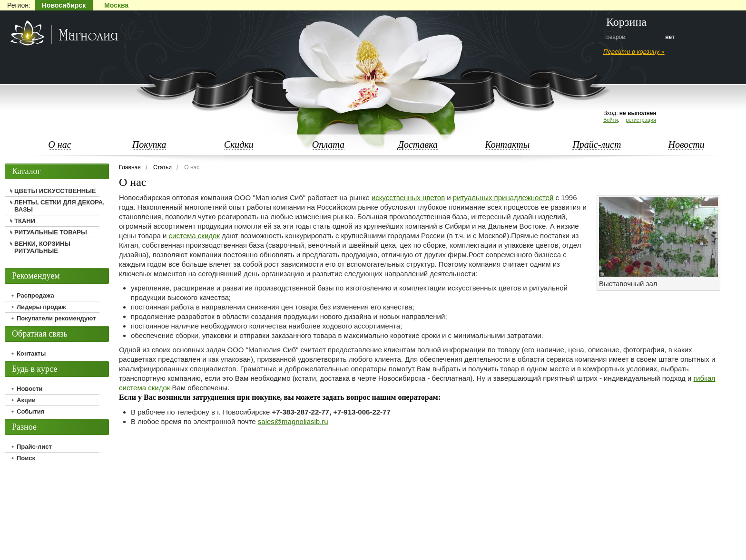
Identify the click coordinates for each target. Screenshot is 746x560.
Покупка (149, 145)
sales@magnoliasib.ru (293, 421)
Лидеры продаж (41, 307)
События (30, 411)
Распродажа (35, 295)
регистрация (641, 120)
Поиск (26, 458)
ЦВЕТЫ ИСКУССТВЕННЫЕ (55, 191)
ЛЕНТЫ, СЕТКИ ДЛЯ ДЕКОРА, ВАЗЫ (59, 206)
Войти (611, 120)
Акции (26, 400)
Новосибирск (64, 5)
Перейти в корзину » (634, 52)
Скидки (239, 145)
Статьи (162, 167)
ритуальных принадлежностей (503, 198)
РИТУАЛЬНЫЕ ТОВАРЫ (51, 232)
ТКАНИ (25, 221)
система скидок (194, 236)
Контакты (507, 145)
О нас (59, 145)
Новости (686, 145)
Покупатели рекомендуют (56, 318)
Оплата (328, 145)
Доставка (418, 145)
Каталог (26, 171)
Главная (130, 167)
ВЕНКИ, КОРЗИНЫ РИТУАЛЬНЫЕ (42, 247)
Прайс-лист (597, 145)
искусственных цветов (408, 198)
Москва (116, 5)
